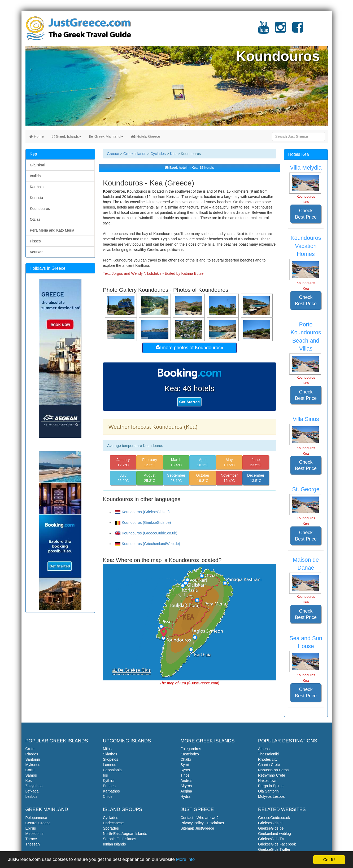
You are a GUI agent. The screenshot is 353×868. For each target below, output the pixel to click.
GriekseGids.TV (271, 839)
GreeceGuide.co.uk (274, 818)
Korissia (37, 198)
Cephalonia (112, 770)
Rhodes (32, 754)
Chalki (186, 759)
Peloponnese (36, 818)
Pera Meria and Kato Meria (52, 230)
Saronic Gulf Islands (119, 839)
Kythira (109, 781)
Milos (107, 749)
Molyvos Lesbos (271, 796)
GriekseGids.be (271, 828)
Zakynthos (34, 786)
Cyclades (158, 154)
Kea (173, 154)
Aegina (186, 791)
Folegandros (191, 749)
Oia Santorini (269, 791)
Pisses (35, 241)
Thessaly (33, 844)
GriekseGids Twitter (274, 849)
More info (186, 860)
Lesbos (31, 796)
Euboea (109, 786)
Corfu (30, 770)
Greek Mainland (106, 136)
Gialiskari (38, 165)
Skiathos (110, 754)
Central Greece (38, 823)
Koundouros (40, 209)
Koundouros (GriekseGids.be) (143, 522)
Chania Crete (269, 765)
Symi (185, 765)
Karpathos (111, 791)
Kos (29, 781)
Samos (31, 775)
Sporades (111, 828)
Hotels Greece (146, 136)
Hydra (186, 796)
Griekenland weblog (274, 834)
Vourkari (37, 252)
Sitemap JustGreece (197, 828)
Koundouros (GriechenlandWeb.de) (147, 544)
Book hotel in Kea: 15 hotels (189, 168)
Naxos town (268, 781)
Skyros (186, 786)
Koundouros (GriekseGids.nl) (142, 512)
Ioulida (35, 176)
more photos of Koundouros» (189, 347)
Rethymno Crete (272, 775)
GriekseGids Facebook (277, 844)
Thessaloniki (268, 754)
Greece (113, 154)
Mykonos (33, 765)
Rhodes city (268, 759)
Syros (185, 770)
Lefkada (32, 791)
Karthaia (37, 187)
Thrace (31, 839)
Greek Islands (67, 136)
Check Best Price (306, 214)
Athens (264, 749)
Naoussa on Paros (273, 770)
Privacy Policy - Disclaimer (202, 823)
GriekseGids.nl (270, 823)
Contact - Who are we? (200, 818)
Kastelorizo (190, 754)
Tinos (185, 775)
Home (37, 136)
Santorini (33, 759)
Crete (30, 749)
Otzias (35, 219)
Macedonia (35, 834)
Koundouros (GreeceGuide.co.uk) (146, 533)
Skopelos (111, 759)
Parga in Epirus (271, 786)
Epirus (31, 828)
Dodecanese (113, 823)
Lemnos (110, 765)
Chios (108, 796)
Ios (105, 775)
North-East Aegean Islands (125, 834)
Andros (186, 781)
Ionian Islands (114, 844)
